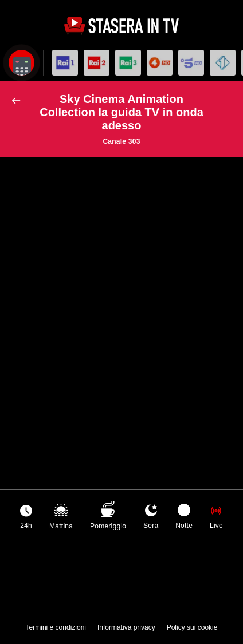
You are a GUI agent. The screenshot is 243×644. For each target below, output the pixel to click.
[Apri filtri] (21, 63)
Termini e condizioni (56, 627)
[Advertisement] (121, 293)
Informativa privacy (126, 627)
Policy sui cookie (192, 627)
